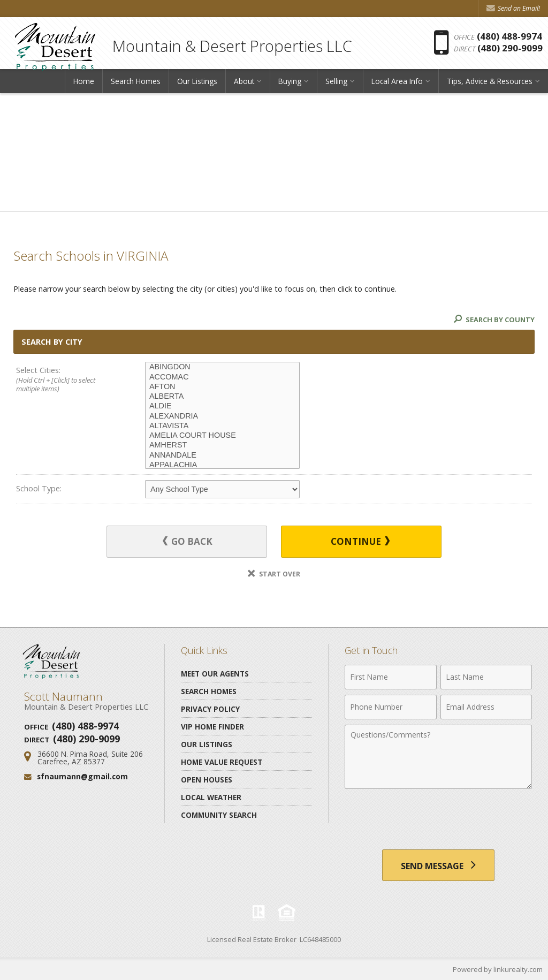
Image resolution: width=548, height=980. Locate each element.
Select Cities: (68, 380)
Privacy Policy (210, 708)
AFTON (222, 387)
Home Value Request (222, 761)
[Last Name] (486, 677)
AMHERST (222, 445)
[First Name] (390, 677)
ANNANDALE (222, 455)
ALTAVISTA (222, 426)
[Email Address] (486, 706)
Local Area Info (397, 83)
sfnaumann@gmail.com (82, 776)
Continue (358, 541)
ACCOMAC (222, 377)
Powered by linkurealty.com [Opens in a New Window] (498, 969)
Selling (336, 83)
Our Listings (197, 83)
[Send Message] (438, 865)
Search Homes (136, 83)
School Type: (39, 488)
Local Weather (211, 797)
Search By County (494, 320)
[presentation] (438, 820)
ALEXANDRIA (222, 416)
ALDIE (222, 406)
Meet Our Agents (215, 673)
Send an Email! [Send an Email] (513, 8)
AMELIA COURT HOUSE (222, 436)
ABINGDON (222, 367)
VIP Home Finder (212, 726)
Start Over (274, 573)
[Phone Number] (390, 706)
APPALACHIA (222, 465)
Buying (290, 83)
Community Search (219, 814)
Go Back (190, 541)
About (244, 83)
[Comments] (438, 756)
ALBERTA (222, 397)
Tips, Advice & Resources (490, 83)
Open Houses (207, 779)
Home (84, 83)
